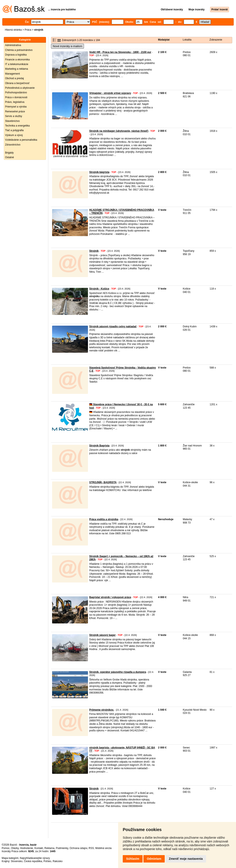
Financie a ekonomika (17, 60)
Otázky (15, 848)
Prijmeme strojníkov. (102, 710)
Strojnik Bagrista (99, 446)
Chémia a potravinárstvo (19, 50)
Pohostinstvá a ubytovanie (20, 88)
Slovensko (17, 861)
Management (12, 74)
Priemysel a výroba (16, 107)
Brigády (9, 153)
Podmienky (62, 848)
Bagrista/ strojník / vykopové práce (110, 597)
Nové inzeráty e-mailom (67, 46)
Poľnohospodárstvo (16, 93)
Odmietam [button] (154, 859)
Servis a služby (14, 116)
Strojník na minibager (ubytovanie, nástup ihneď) (119, 131)
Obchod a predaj (14, 78)
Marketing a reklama (17, 69)
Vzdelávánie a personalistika (21, 140)
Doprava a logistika (16, 55)
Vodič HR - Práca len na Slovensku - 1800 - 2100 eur (120, 52)
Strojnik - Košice (99, 289)
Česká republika (33, 861)
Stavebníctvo (12, 121)
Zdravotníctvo (13, 145)
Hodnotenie (26, 848)
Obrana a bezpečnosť (17, 83)
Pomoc (6, 848)
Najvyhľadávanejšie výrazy (35, 858)
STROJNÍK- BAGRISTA (103, 482)
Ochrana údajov (78, 848)
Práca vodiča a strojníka (104, 519)
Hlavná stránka (13, 30)
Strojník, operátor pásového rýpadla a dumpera (118, 672)
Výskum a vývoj (14, 135)
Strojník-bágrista (99, 172)
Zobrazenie (216, 40)
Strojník (94, 251)
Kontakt (39, 848)
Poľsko (47, 861)
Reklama (49, 848)
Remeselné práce (15, 112)
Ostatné (9, 157)
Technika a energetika (17, 126)
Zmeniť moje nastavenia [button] (186, 859)
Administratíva (13, 45)
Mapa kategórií (10, 858)
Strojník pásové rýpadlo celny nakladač (113, 327)
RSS (91, 848)
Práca (28, 30)
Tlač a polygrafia (14, 130)
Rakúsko (58, 861)
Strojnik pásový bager (102, 635)
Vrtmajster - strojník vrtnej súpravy (110, 93)
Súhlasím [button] (133, 859)
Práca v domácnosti (16, 97)
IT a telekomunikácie (17, 64)
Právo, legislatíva (15, 102)
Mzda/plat (164, 40)
